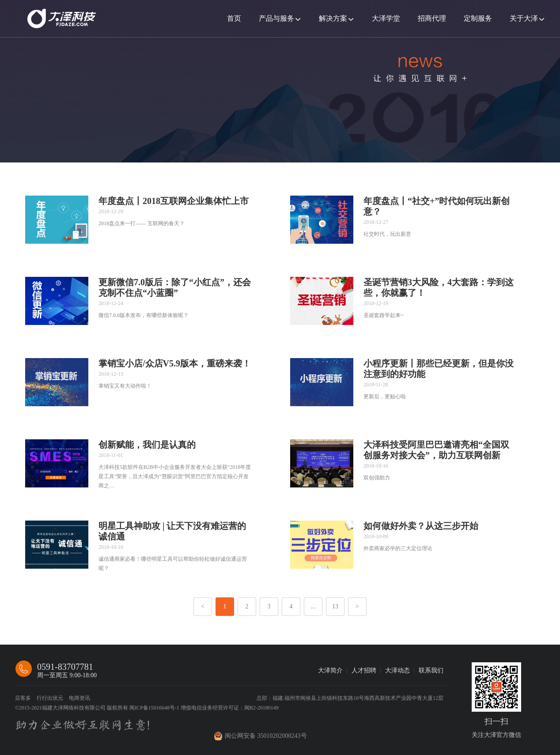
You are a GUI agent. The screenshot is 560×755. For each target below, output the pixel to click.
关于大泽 (524, 18)
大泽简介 (330, 670)
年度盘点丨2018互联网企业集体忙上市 (174, 201)
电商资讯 (79, 698)
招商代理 (432, 18)
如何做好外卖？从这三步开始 (421, 526)
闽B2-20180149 (261, 708)
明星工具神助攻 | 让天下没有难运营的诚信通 (172, 531)
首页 (234, 18)
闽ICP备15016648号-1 (155, 708)
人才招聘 (364, 670)
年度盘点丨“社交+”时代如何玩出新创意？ (437, 206)
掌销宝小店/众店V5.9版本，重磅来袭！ (175, 363)
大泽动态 (397, 670)
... (313, 606)
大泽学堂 (386, 18)
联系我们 (431, 670)
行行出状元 (50, 698)
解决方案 (333, 18)
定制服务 (478, 18)
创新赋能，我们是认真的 (147, 445)
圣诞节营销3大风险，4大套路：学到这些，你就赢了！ (439, 287)
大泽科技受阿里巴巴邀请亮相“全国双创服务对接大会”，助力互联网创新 (436, 450)
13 (335, 606)
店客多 (23, 698)
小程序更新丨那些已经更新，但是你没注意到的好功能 (439, 369)
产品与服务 (276, 18)
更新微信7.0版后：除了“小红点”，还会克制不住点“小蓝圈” (175, 287)
